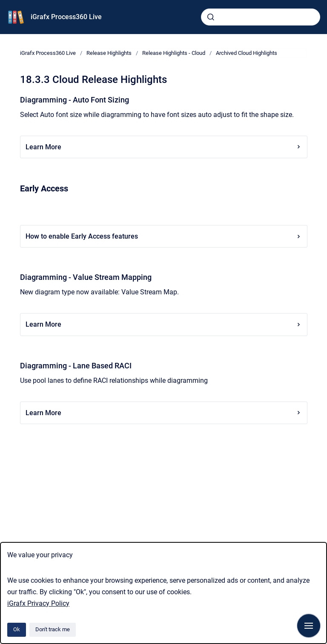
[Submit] (211, 17)
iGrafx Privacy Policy (38, 603)
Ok (17, 629)
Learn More (164, 147)
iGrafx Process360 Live (66, 17)
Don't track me (53, 629)
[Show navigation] (309, 626)
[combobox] (261, 17)
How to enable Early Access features (164, 236)
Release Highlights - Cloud (174, 53)
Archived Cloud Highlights (247, 53)
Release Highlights (109, 53)
